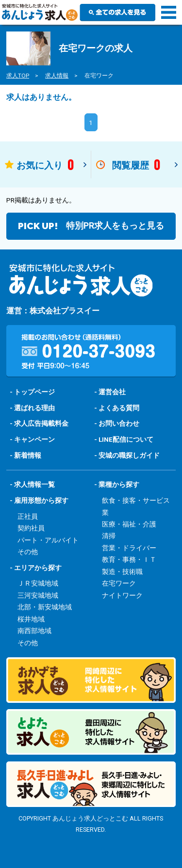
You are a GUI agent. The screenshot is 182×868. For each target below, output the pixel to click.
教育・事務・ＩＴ (129, 559)
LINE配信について (126, 439)
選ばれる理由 (34, 408)
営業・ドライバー (129, 548)
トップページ (34, 392)
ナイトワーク (122, 595)
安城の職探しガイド (129, 455)
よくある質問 (119, 408)
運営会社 (112, 392)
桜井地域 (31, 619)
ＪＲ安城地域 (38, 583)
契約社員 (31, 528)
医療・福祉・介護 (129, 524)
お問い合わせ (119, 423)
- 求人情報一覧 (32, 484)
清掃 (109, 536)
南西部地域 (34, 631)
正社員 (28, 516)
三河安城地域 (38, 595)
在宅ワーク (119, 583)
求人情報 (57, 76)
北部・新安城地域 (45, 607)
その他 (28, 552)
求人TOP (18, 76)
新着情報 (28, 455)
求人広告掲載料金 (41, 423)
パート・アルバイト (48, 540)
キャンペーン (34, 439)
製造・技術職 (122, 572)
